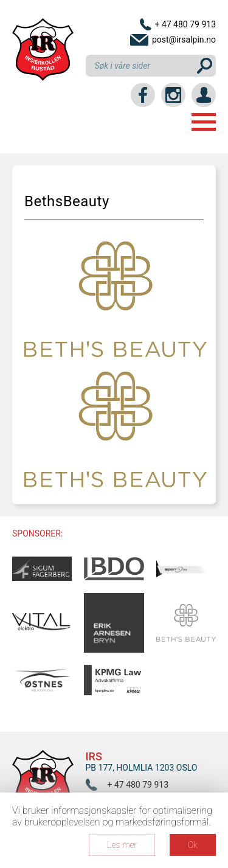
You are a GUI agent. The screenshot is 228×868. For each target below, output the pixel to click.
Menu (204, 122)
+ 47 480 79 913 (185, 24)
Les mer (122, 845)
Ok (193, 845)
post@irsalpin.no (184, 40)
